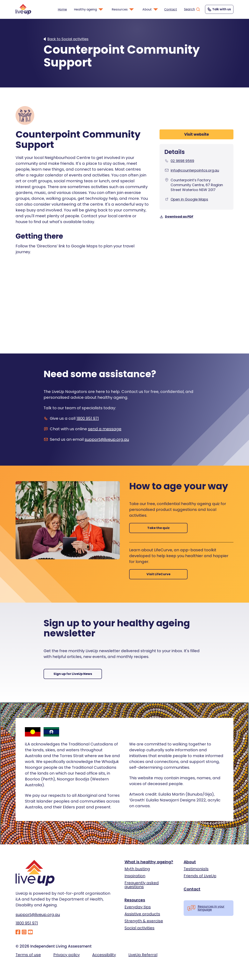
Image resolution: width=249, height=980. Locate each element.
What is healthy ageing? (149, 862)
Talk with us (219, 9)
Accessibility (104, 955)
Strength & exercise (144, 921)
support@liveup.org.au (107, 439)
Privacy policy (67, 955)
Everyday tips (138, 907)
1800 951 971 (88, 418)
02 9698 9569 (182, 161)
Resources (135, 900)
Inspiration (135, 876)
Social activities (139, 928)
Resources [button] (123, 9)
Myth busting (137, 869)
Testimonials (196, 869)
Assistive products (142, 914)
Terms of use (28, 955)
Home (62, 9)
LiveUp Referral (143, 955)
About (190, 862)
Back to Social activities (68, 39)
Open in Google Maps (189, 199)
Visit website (197, 134)
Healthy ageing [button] (89, 9)
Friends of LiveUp (200, 876)
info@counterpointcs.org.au (195, 170)
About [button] (151, 9)
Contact (171, 9)
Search (192, 9)
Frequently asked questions (142, 885)
